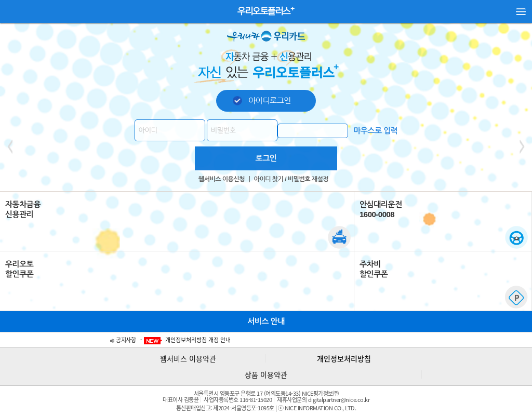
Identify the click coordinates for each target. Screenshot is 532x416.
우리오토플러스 (264, 11)
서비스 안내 (266, 321)
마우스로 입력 (375, 131)
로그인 (266, 158)
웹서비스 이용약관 (188, 358)
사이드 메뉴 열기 (521, 15)
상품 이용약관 (266, 374)
